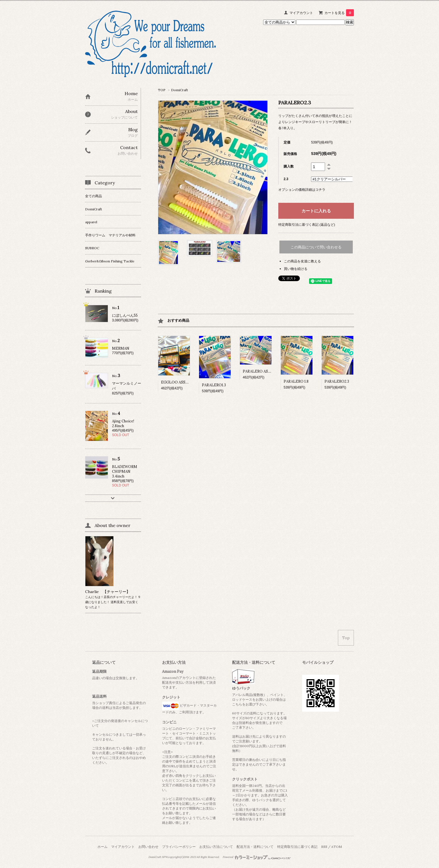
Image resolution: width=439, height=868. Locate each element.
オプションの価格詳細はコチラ (302, 190)
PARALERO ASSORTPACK (265, 371)
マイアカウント (301, 13)
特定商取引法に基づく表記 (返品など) (307, 224)
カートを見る (339, 13)
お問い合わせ (148, 847)
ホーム (102, 847)
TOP (162, 90)
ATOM (337, 847)
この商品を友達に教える (302, 261)
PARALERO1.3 (214, 385)
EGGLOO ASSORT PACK (183, 382)
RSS (324, 847)
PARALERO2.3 (337, 381)
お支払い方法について (216, 847)
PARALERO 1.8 (296, 381)
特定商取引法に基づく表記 (297, 847)
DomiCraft (179, 90)
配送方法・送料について (255, 847)
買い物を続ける (296, 269)
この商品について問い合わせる (316, 247)
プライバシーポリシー (179, 847)
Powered (257, 857)
